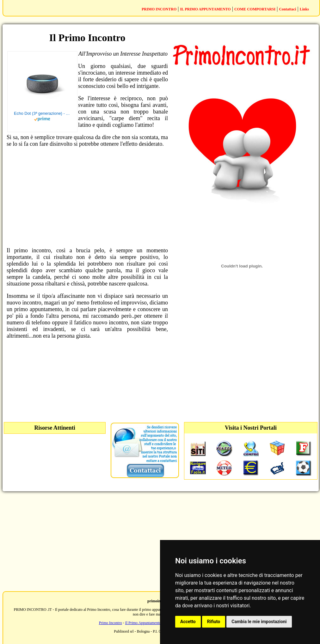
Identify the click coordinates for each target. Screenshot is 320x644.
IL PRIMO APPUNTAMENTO (205, 9)
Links (304, 9)
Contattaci (287, 9)
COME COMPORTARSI (255, 9)
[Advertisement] (87, 197)
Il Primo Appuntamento (143, 623)
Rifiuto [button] (214, 622)
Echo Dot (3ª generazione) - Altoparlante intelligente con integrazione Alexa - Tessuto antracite (42, 113)
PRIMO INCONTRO (159, 9)
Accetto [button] (188, 622)
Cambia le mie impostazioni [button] (259, 622)
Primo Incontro (111, 623)
